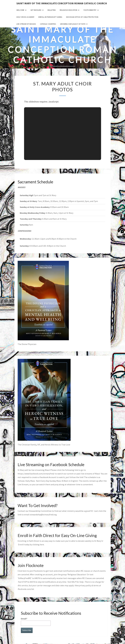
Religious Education (69, 10)
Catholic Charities (48, 24)
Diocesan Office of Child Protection (82, 17)
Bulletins (52, 10)
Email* (36, 621)
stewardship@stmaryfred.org (43, 515)
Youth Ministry (90, 10)
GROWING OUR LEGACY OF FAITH (73, 24)
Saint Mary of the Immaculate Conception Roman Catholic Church (62, 3)
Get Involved (36, 10)
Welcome (20, 10)
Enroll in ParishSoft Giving (50, 17)
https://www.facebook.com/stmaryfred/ (36, 474)
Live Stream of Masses (26, 24)
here (42, 544)
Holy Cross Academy (25, 17)
